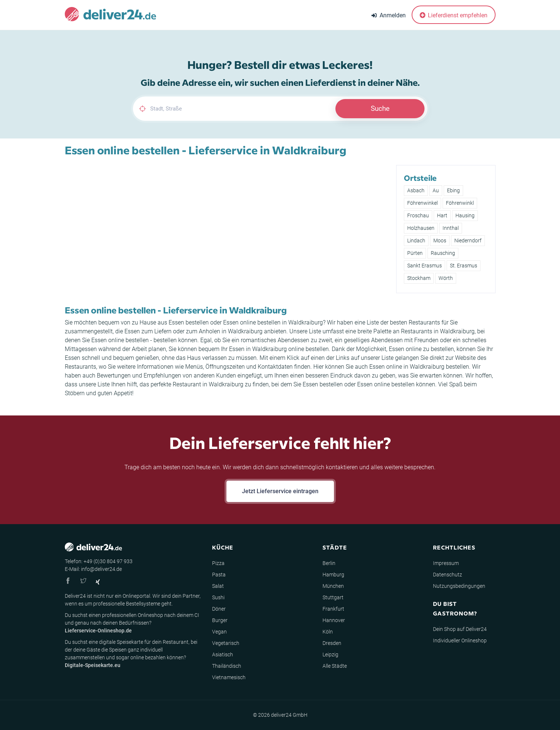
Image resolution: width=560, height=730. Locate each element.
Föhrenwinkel (422, 203)
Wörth (446, 278)
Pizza (218, 563)
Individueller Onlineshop (460, 640)
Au (436, 190)
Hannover (334, 620)
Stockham (419, 278)
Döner (219, 609)
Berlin (329, 563)
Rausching (443, 253)
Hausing (465, 215)
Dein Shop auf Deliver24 (460, 629)
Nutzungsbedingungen (459, 586)
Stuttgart (333, 597)
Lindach (416, 241)
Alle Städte (335, 666)
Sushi (218, 597)
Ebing (453, 190)
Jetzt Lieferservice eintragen (280, 491)
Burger (220, 620)
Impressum (446, 563)
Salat (218, 586)
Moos (440, 241)
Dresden (332, 643)
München (333, 586)
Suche (380, 108)
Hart (442, 215)
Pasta (219, 575)
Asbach (416, 190)
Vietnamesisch (229, 677)
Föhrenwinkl (460, 203)
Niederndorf (468, 241)
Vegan (219, 632)
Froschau (418, 215)
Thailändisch (227, 666)
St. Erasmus (464, 266)
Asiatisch (223, 654)
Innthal (451, 228)
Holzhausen (421, 228)
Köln (328, 632)
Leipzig (330, 654)
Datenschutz (448, 575)
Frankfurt (333, 609)
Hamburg (333, 575)
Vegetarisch (226, 643)
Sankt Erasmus (425, 266)
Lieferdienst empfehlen (454, 15)
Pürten (415, 253)
